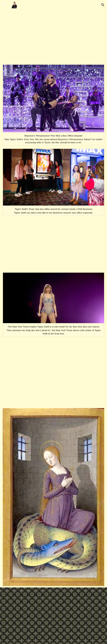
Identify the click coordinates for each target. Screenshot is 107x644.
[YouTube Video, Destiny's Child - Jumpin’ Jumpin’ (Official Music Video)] (53, 372)
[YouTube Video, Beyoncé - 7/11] (53, 36)
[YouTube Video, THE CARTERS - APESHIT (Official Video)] (53, 245)
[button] (4, 5)
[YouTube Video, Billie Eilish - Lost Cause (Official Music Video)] (53, 616)
